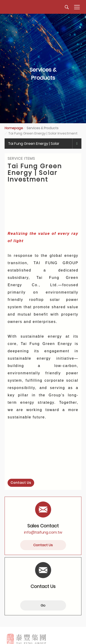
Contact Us (21, 483)
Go (43, 605)
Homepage (14, 128)
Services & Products (43, 128)
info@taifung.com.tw (43, 532)
